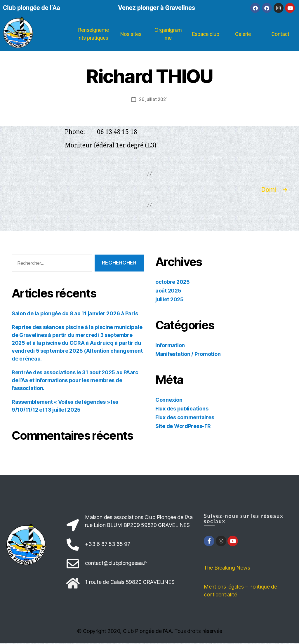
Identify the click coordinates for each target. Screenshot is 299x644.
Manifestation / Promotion (188, 355)
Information (170, 346)
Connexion (169, 400)
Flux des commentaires (185, 418)
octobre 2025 (173, 282)
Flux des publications (182, 409)
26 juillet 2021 (154, 99)
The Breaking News (227, 569)
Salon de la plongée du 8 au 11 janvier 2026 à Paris (75, 314)
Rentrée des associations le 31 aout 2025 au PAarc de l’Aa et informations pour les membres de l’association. (75, 381)
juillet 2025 (170, 300)
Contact (280, 34)
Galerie (243, 34)
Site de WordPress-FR (183, 427)
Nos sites (131, 34)
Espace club (206, 34)
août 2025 (168, 291)
